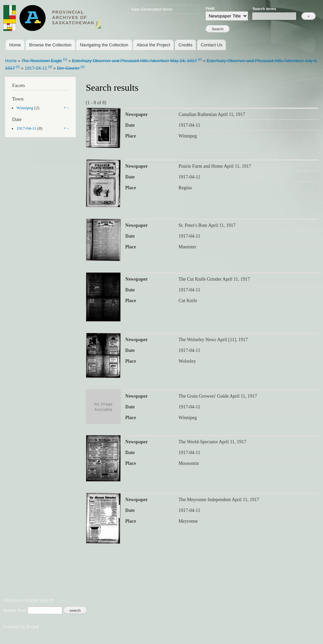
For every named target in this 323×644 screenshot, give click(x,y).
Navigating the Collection (104, 45)
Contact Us (211, 45)
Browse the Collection (50, 45)
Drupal (33, 627)
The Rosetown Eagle (42, 61)
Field (210, 8)
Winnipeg (25, 108)
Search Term (15, 610)
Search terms (264, 9)
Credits (185, 45)
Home (15, 45)
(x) (65, 59)
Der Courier (68, 68)
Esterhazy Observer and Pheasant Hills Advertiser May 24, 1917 (134, 61)
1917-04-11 (36, 68)
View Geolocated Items (152, 9)
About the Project (153, 45)
